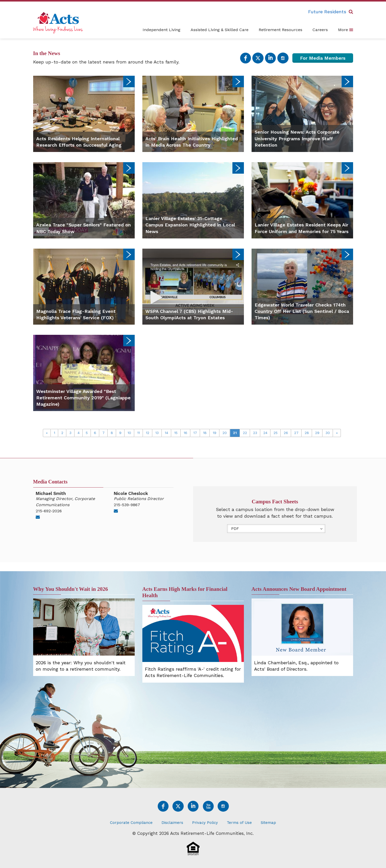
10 (129, 433)
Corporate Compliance (131, 823)
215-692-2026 (49, 511)
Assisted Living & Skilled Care (220, 30)
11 (139, 433)
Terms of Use (239, 823)
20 (225, 433)
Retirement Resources (281, 30)
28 (307, 433)
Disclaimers (172, 823)
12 (148, 433)
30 (328, 433)
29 (317, 433)
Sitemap (268, 823)
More (346, 30)
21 (235, 433)
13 (157, 433)
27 (296, 433)
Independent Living (161, 30)
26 (286, 433)
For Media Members (323, 58)
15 (176, 433)
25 (276, 433)
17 (195, 433)
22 (245, 433)
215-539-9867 (127, 505)
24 (265, 433)
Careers (320, 30)
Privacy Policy (205, 823)
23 (255, 433)
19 (215, 433)
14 (166, 433)
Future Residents (327, 12)
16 (185, 433)
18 (205, 433)
